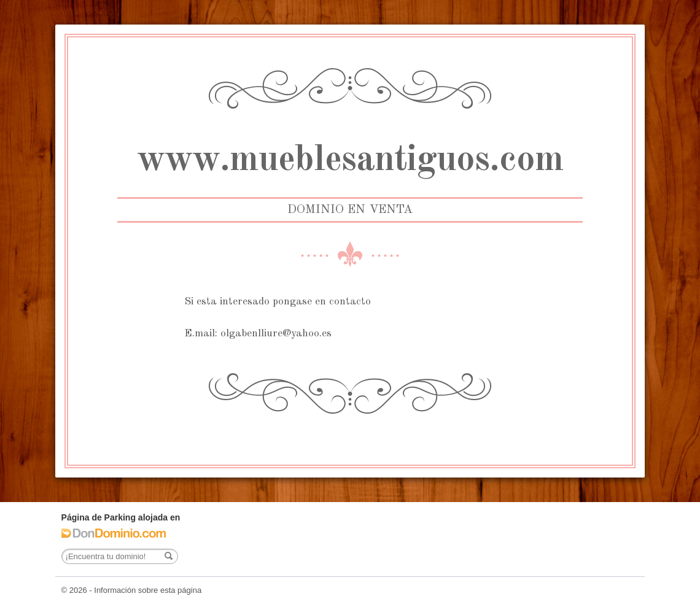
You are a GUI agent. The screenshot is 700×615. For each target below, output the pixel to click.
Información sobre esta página (148, 590)
